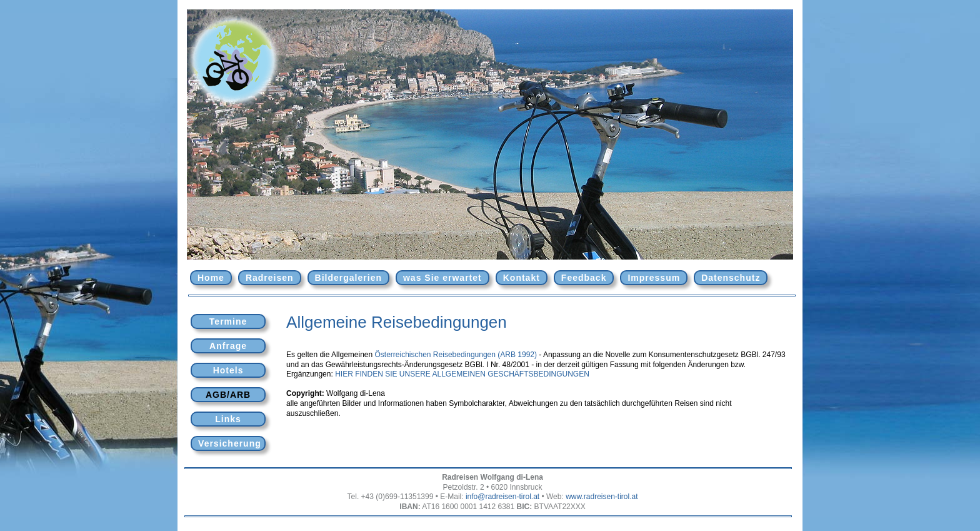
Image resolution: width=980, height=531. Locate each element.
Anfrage (228, 346)
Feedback (584, 278)
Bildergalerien (348, 278)
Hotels (228, 370)
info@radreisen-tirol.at (502, 497)
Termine (228, 321)
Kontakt (522, 278)
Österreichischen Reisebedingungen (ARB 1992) (456, 355)
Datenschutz (731, 278)
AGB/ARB (228, 395)
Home (211, 278)
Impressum (654, 278)
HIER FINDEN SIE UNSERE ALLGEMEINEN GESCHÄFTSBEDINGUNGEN (462, 374)
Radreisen (270, 278)
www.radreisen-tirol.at (602, 497)
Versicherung (230, 443)
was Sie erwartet (442, 278)
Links (228, 419)
